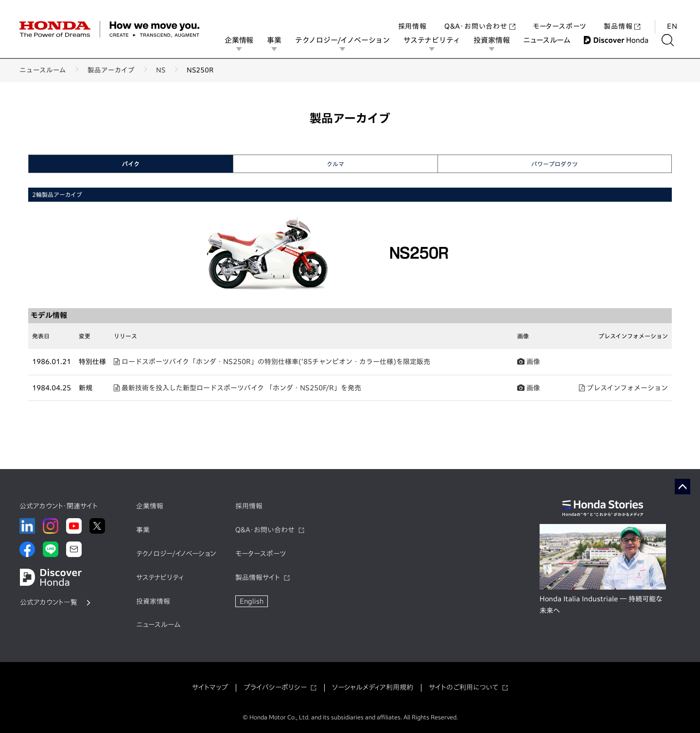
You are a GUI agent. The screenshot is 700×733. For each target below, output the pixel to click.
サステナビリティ (438, 40)
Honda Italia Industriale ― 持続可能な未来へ (601, 605)
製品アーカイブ (111, 70)
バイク (131, 164)
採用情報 (412, 17)
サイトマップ (210, 687)
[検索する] (674, 40)
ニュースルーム (553, 40)
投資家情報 (498, 40)
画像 (529, 362)
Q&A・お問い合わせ (480, 17)
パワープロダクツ (555, 164)
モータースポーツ (560, 17)
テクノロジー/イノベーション (349, 40)
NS (161, 70)
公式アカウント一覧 (49, 602)
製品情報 (622, 17)
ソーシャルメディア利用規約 (373, 687)
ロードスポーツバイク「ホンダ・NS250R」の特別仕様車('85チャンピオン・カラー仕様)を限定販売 (272, 362)
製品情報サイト (258, 577)
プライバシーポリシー (275, 687)
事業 (281, 40)
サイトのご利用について (464, 687)
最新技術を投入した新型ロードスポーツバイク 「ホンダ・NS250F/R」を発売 (237, 388)
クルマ (335, 164)
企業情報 (246, 40)
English (252, 601)
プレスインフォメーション (623, 388)
